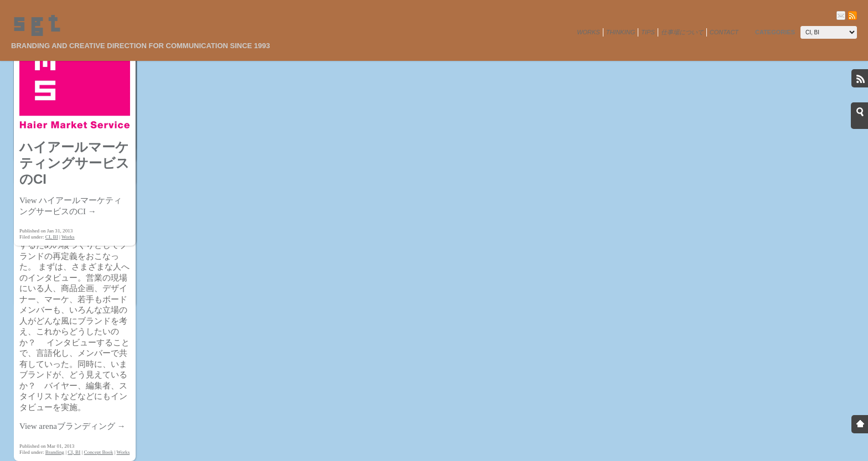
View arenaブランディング (73, 426)
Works (588, 32)
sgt (36, 25)
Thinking (621, 32)
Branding (55, 452)
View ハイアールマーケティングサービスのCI (71, 206)
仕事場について (682, 32)
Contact (724, 32)
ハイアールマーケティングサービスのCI (74, 163)
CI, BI (74, 452)
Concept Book (99, 452)
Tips (648, 32)
